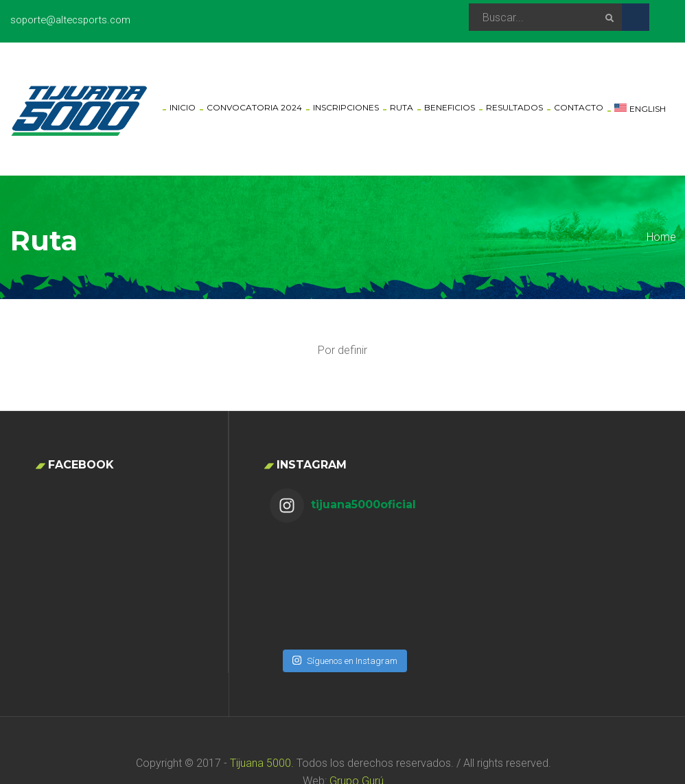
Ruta (402, 108)
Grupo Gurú (357, 737)
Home (661, 237)
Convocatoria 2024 (254, 108)
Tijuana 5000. (260, 719)
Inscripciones (346, 108)
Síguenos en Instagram (345, 587)
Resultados (514, 108)
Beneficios (450, 108)
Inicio (183, 108)
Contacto (579, 108)
